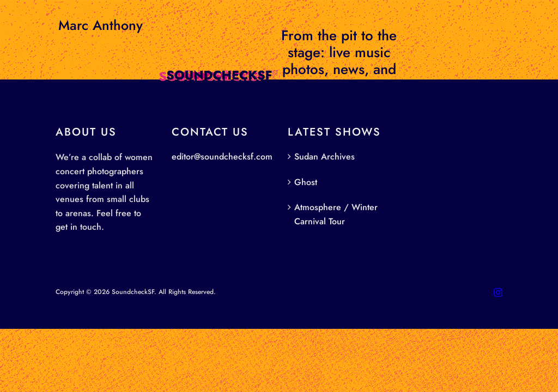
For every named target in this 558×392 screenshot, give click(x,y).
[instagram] (498, 292)
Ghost (306, 182)
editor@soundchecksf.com (222, 157)
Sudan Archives (325, 157)
